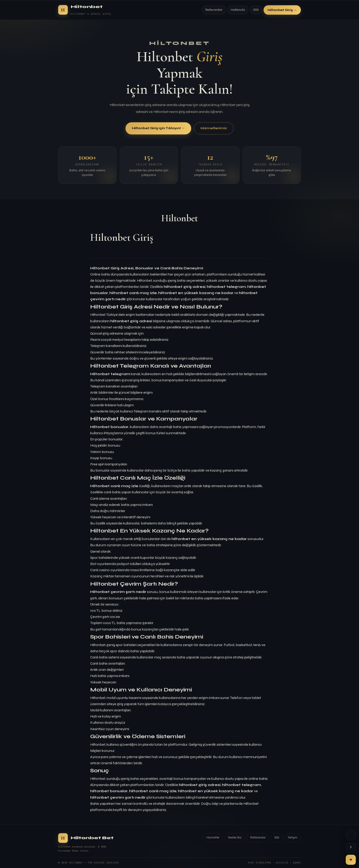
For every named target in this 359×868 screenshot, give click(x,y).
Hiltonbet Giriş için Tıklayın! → (158, 128)
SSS (256, 10)
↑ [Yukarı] (351, 835)
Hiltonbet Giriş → (282, 10)
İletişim (293, 838)
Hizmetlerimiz (214, 128)
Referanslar (214, 10)
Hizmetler (213, 838)
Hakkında (238, 10)
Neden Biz (235, 838)
